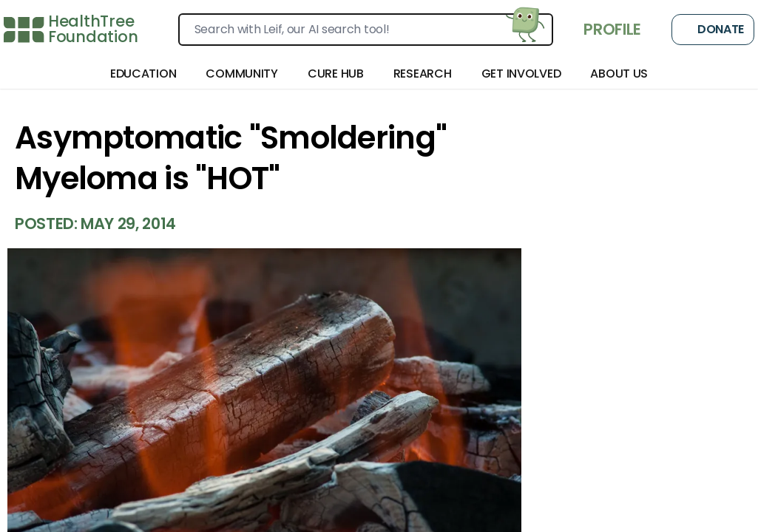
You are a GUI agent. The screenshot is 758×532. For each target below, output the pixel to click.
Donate (713, 30)
